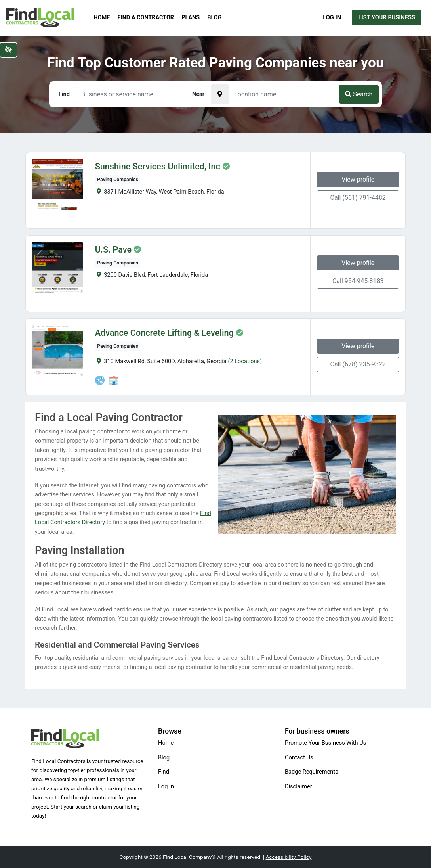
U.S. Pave (113, 250)
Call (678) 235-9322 (358, 364)
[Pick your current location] (220, 94)
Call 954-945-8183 (358, 281)
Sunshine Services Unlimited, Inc (158, 167)
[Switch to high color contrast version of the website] (8, 50)
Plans (191, 18)
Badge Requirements (312, 772)
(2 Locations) (245, 361)
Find (164, 772)
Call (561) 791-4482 (358, 198)
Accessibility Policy (289, 857)
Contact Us (299, 757)
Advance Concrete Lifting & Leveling (164, 333)
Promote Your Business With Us (325, 743)
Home (102, 18)
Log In (332, 17)
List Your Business (387, 17)
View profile (358, 179)
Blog (214, 18)
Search (359, 94)
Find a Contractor (146, 18)
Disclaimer (298, 786)
